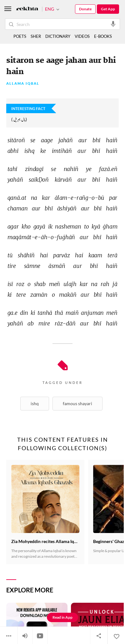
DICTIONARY (58, 36)
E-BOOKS (103, 36)
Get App (108, 9)
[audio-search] (113, 24)
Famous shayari (77, 403)
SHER (36, 36)
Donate (85, 9)
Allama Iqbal (23, 84)
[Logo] (27, 9)
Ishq (35, 403)
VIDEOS (82, 36)
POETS (20, 36)
